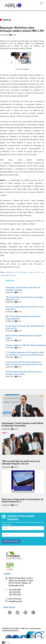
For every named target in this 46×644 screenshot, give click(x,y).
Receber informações (11, 541)
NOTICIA (7, 20)
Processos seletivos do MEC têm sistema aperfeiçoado (26, 345)
